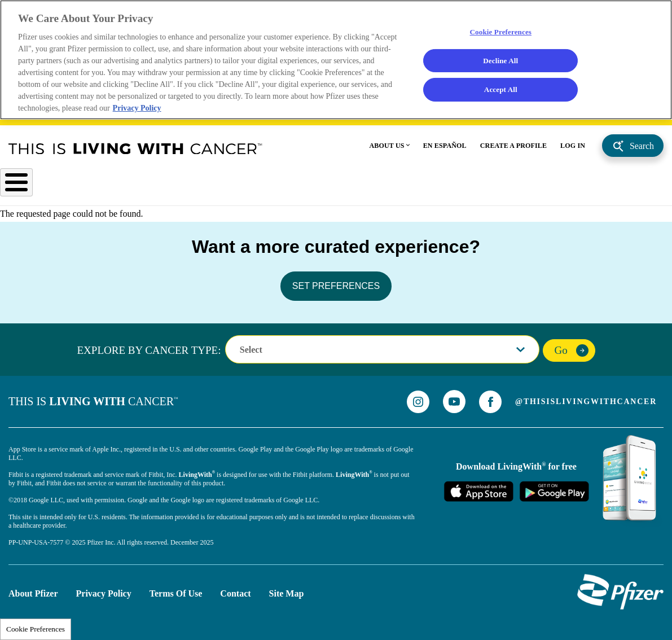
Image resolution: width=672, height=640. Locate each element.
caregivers (645, 187)
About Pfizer (33, 591)
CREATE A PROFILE (513, 150)
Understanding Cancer (234, 187)
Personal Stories (456, 187)
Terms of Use (176, 591)
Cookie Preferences (36, 629)
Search (642, 150)
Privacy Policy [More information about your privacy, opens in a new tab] (139, 111)
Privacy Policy (104, 591)
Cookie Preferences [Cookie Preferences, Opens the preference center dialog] (501, 33)
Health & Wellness (351, 187)
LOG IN (573, 150)
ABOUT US (387, 150)
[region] (336, 62)
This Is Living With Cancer (135, 152)
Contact (235, 591)
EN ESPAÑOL (445, 150)
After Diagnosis (122, 187)
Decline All (501, 63)
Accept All (500, 93)
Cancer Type (31, 187)
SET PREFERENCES (336, 283)
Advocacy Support (560, 187)
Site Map (287, 591)
